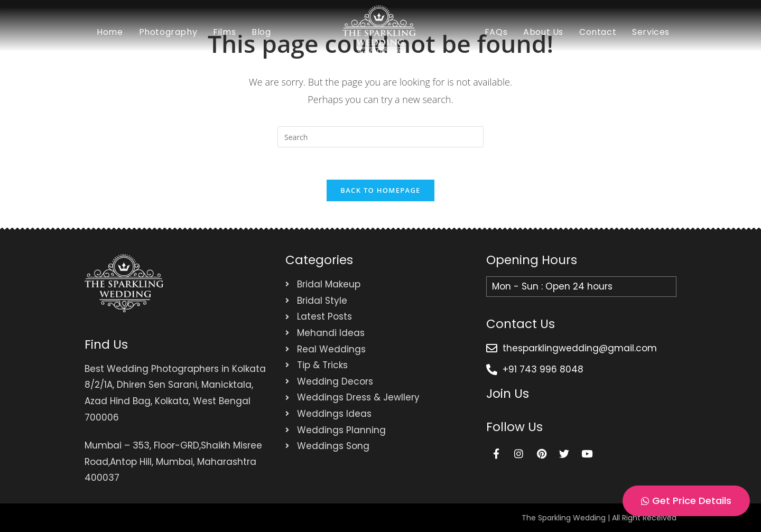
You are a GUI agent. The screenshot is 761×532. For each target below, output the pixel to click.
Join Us (508, 394)
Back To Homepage (380, 190)
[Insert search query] (380, 137)
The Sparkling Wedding (564, 518)
